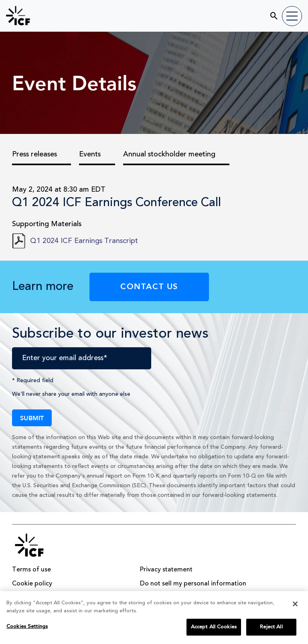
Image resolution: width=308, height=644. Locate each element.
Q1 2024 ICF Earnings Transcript (84, 241)
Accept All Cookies (214, 630)
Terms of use (31, 570)
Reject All (271, 630)
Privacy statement (166, 570)
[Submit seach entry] (269, 13)
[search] (237, 15)
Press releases (34, 154)
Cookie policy (32, 584)
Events (90, 154)
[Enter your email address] (82, 358)
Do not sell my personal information (193, 584)
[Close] (295, 607)
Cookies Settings (27, 629)
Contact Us (149, 286)
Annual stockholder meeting (169, 154)
